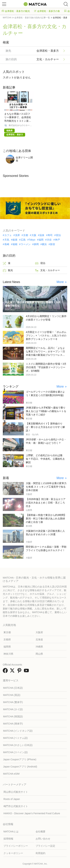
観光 (8, 271)
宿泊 (58, 235)
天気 (7, 240)
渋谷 (49, 240)
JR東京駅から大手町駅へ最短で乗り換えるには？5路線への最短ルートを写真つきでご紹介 (46, 411)
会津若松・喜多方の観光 (16, 11)
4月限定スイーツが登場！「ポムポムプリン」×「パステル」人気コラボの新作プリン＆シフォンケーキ (46, 336)
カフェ (8, 235)
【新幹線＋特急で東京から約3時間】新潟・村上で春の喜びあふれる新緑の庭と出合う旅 (46, 518)
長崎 (7, 244)
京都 (26, 235)
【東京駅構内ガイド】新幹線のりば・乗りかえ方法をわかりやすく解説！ (45, 427)
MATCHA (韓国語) (13, 716)
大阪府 (39, 632)
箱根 (15, 244)
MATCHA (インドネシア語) (18, 731)
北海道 (39, 639)
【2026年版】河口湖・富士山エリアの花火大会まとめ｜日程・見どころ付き (46, 503)
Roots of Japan (12, 799)
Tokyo (32, 240)
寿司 (50, 235)
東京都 (7, 632)
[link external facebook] (6, 672)
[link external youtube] (27, 672)
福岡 (41, 240)
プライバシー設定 (45, 846)
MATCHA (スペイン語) (15, 752)
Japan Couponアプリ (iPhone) (20, 759)
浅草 (17, 235)
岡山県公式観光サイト (16, 792)
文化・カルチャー (47, 271)
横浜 (44, 244)
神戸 (57, 240)
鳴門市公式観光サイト (16, 806)
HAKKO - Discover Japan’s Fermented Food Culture (32, 813)
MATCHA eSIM (11, 774)
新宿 (53, 244)
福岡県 (7, 647)
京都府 (7, 639)
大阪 (34, 235)
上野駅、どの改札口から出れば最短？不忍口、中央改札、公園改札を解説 (45, 459)
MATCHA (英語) (12, 695)
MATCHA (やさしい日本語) (18, 745)
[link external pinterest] (20, 672)
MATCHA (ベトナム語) (15, 738)
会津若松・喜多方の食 (47, 11)
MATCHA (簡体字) (13, 724)
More (61, 282)
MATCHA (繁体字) (13, 702)
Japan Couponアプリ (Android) (20, 767)
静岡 (36, 244)
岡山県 (39, 654)
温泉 (42, 235)
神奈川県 (8, 654)
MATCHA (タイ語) (13, 709)
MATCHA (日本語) (13, 688)
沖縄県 (39, 647)
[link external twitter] (13, 672)
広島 (23, 240)
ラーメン (26, 244)
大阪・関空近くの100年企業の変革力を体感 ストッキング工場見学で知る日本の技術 (46, 487)
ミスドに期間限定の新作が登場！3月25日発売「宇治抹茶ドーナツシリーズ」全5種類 (46, 367)
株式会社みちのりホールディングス (20, 125)
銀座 (15, 240)
